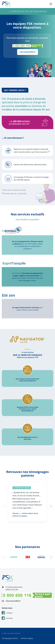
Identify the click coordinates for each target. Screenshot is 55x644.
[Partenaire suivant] (51, 557)
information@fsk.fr (28, 52)
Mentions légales (27, 638)
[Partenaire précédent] (4, 557)
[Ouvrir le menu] (51, 4)
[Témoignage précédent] (4, 506)
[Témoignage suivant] (51, 506)
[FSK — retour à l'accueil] (6, 4)
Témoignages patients (10, 638)
